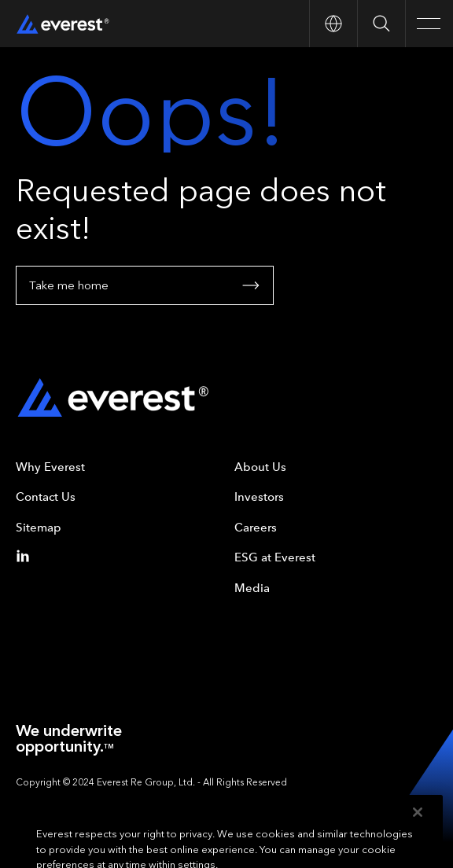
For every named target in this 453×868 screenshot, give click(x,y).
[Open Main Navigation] (429, 24)
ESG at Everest (275, 557)
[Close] (418, 831)
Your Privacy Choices (197, 804)
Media (252, 588)
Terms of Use (44, 804)
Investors (259, 497)
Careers (256, 528)
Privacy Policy (112, 804)
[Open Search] (381, 24)
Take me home (145, 285)
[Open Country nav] (333, 24)
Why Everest (50, 467)
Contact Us (46, 497)
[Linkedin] (26, 556)
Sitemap (39, 528)
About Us (260, 467)
